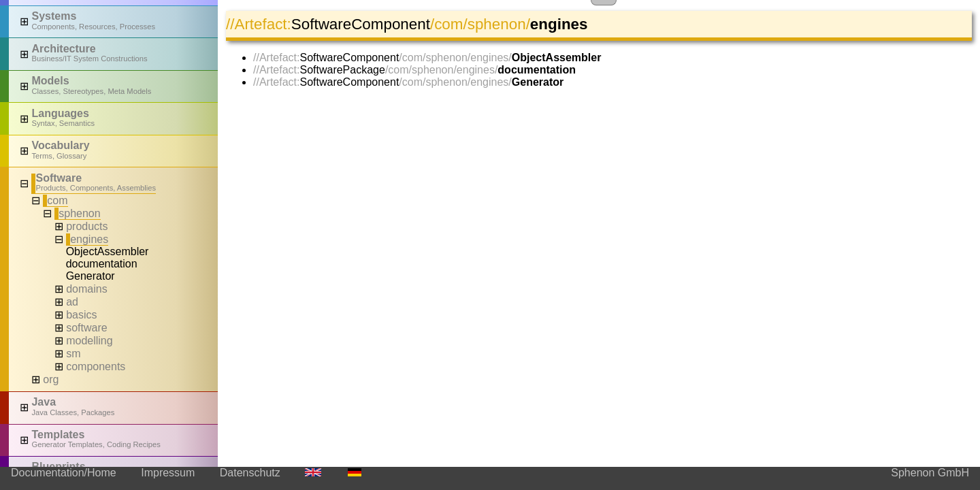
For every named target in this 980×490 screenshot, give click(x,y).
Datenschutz (250, 473)
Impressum (168, 473)
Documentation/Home (64, 473)
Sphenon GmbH (930, 473)
